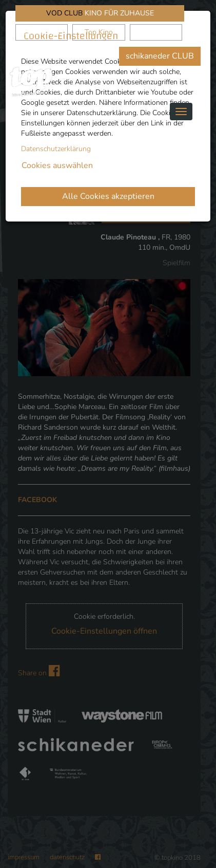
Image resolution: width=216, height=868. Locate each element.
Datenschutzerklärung (56, 149)
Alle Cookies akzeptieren (108, 196)
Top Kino (99, 32)
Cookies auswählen (57, 165)
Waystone (156, 32)
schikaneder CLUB (160, 56)
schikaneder (42, 32)
